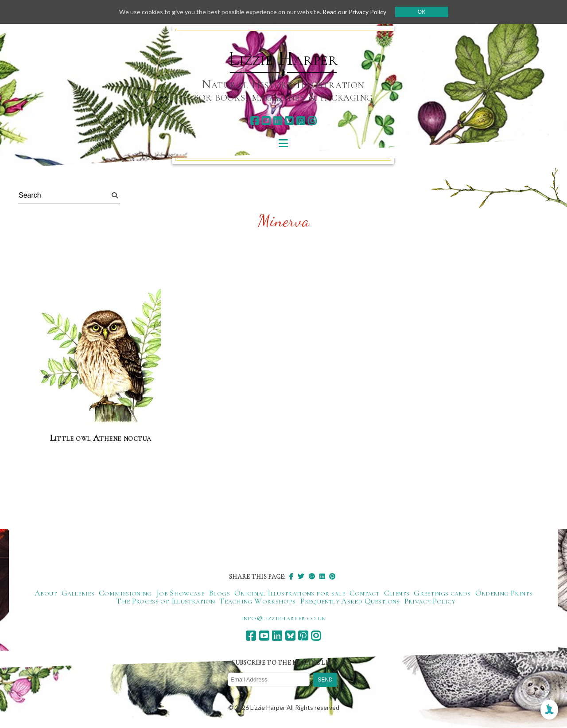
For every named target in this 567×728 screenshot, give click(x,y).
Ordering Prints (504, 593)
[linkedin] (278, 121)
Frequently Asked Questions (350, 601)
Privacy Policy (430, 601)
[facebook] (254, 121)
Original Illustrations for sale (290, 593)
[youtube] (266, 121)
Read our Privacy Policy (354, 12)
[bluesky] (289, 121)
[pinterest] (301, 121)
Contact (365, 593)
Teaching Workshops (257, 601)
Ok (421, 12)
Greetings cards (442, 593)
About (46, 593)
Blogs (219, 593)
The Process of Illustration (165, 601)
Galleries (78, 593)
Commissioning (125, 593)
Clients (397, 593)
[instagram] (312, 121)
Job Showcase (180, 593)
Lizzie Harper (283, 58)
